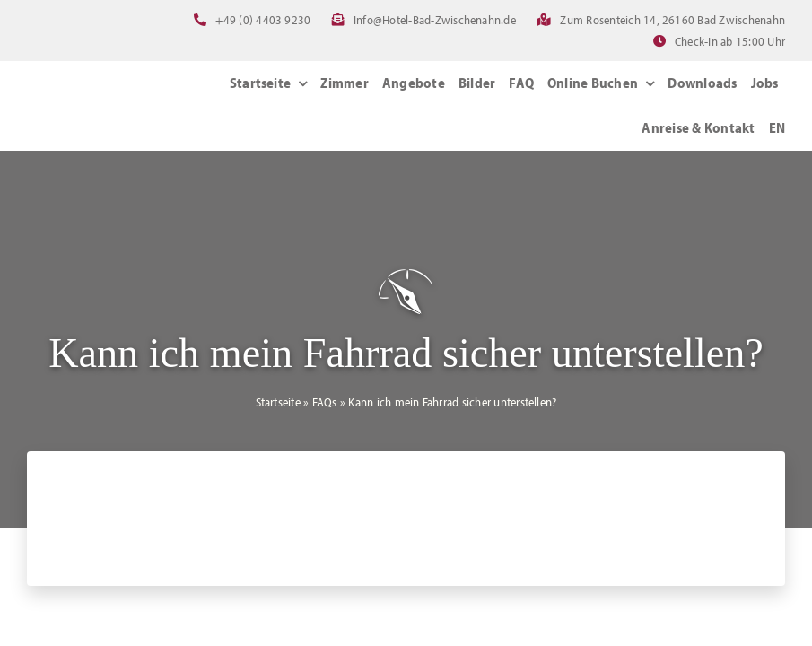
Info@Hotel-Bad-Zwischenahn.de (435, 20)
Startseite (278, 402)
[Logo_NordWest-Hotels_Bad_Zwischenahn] (110, 92)
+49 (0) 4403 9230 (263, 20)
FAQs (325, 402)
